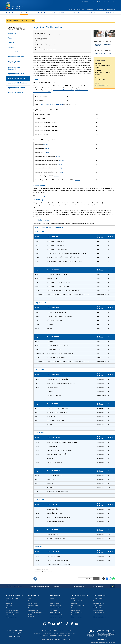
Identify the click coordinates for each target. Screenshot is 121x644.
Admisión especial (33, 603)
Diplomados (9, 603)
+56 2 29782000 (43, 635)
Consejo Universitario (55, 601)
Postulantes (71, 9)
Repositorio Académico (99, 603)
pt (113, 2)
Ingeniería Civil (13, 52)
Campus (36, 633)
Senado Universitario (55, 603)
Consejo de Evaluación (55, 605)
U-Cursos (93, 2)
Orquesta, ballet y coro (77, 612)
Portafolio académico (98, 612)
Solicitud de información (15, 636)
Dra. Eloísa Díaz (54, 633)
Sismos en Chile (97, 615)
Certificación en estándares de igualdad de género (103, 642)
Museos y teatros (76, 610)
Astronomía (12, 33)
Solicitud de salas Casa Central (101, 617)
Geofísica (11, 43)
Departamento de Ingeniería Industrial (103, 45)
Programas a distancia (12, 617)
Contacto (69, 635)
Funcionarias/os (101, 9)
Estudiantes (80, 9)
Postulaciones (31, 601)
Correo (104, 2)
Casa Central (69, 631)
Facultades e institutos (55, 608)
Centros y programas (55, 612)
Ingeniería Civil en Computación (14, 68)
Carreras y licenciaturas (12, 599)
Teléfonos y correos (53, 635)
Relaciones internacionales (56, 615)
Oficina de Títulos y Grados (35, 612)
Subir (35, 579)
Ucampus (101, 599)
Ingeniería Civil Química (16, 92)
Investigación (58, 13)
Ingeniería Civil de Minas (16, 57)
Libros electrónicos (98, 605)
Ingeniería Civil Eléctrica (16, 74)
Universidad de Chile (49, 639)
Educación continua (11, 615)
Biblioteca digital (97, 601)
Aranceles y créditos (33, 605)
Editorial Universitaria (77, 617)
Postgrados (40, 13)
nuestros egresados (44, 196)
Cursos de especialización (13, 612)
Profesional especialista (12, 610)
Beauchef (47, 633)
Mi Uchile (99, 2)
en (108, 2)
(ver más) (45, 144)
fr (111, 2)
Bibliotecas (91, 13)
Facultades (84, 2)
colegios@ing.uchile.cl (101, 85)
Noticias (73, 599)
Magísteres (9, 608)
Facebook (107, 579)
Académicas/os (90, 9)
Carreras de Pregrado (21, 21)
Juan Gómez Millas (63, 633)
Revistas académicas (98, 610)
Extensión (75, 13)
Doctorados (9, 605)
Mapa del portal (62, 635)
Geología (11, 47)
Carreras (24, 13)
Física (10, 38)
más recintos (74, 633)
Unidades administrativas (56, 617)
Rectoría (52, 599)
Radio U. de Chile (76, 605)
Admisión (10, 13)
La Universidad (108, 13)
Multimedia (74, 603)
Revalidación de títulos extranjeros (34, 616)
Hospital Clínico (54, 610)
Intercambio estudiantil (34, 610)
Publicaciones (75, 615)
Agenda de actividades (77, 601)
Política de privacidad (65, 639)
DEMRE (30, 599)
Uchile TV (84, 605)
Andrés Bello (41, 633)
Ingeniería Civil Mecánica (16, 88)
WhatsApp (113, 579)
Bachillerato (9, 601)
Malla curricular (103, 53)
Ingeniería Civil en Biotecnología (14, 62)
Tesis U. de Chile (97, 608)
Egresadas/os (111, 9)
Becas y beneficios (33, 608)
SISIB (42, 639)
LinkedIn (110, 579)
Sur (69, 633)
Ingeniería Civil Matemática (17, 83)
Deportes (74, 608)
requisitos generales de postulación (52, 104)
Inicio (8, 17)
